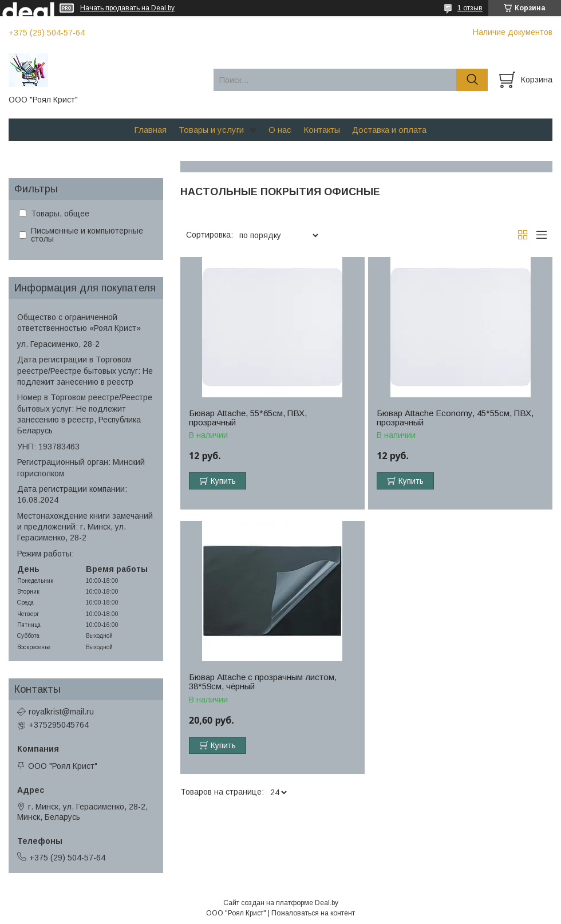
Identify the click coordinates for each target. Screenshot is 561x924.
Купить (223, 481)
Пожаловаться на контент (313, 913)
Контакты (322, 130)
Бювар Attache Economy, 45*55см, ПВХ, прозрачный (455, 418)
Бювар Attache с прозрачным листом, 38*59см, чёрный (263, 682)
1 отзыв (470, 8)
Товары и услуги (211, 130)
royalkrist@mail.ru (61, 712)
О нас (280, 130)
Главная (150, 130)
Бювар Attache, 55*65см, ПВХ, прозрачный (248, 418)
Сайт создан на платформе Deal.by (281, 903)
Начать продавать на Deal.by (127, 8)
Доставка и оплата (389, 130)
